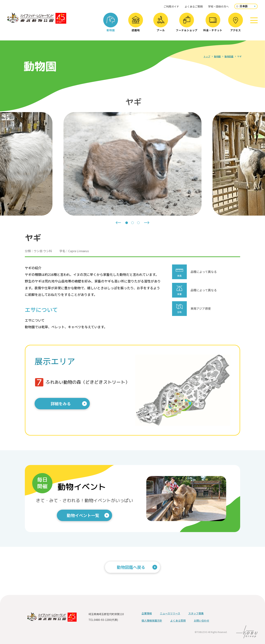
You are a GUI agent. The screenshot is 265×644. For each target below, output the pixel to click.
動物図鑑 (229, 56)
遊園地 (136, 24)
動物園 (111, 24)
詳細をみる (61, 403)
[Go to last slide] (118, 223)
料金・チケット (213, 25)
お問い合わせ (202, 620)
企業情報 (147, 613)
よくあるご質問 (194, 6)
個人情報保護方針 (152, 620)
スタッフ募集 (196, 613)
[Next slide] (147, 223)
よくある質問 (178, 620)
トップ (207, 56)
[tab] (127, 223)
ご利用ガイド (171, 6)
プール (161, 24)
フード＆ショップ (187, 24)
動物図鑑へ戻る (131, 567)
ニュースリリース (170, 613)
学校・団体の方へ (218, 6)
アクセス (236, 25)
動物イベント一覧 (83, 515)
